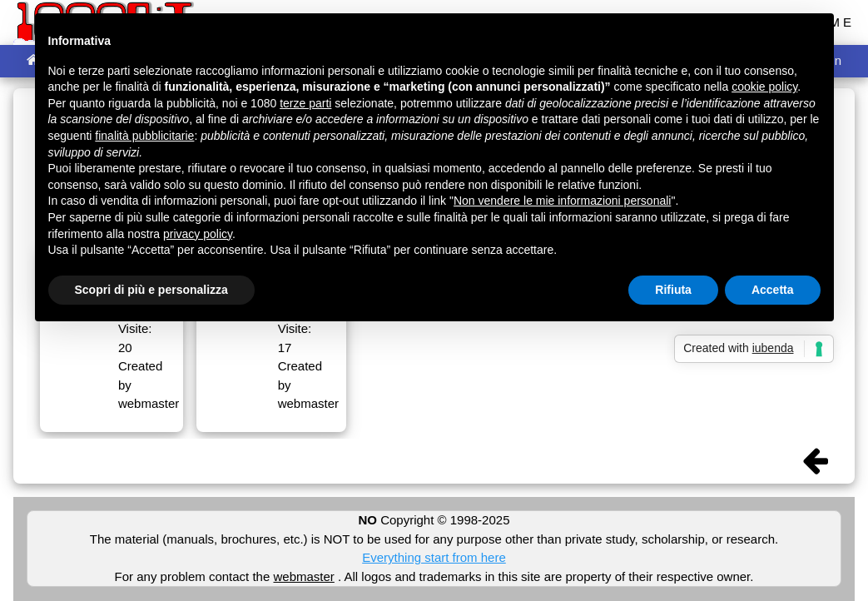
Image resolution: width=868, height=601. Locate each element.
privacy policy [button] (198, 234)
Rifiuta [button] (673, 290)
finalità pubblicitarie (144, 136)
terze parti (305, 103)
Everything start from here (434, 557)
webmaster (303, 576)
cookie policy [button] (764, 87)
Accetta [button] (773, 290)
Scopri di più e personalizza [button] (151, 290)
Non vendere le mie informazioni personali (562, 201)
